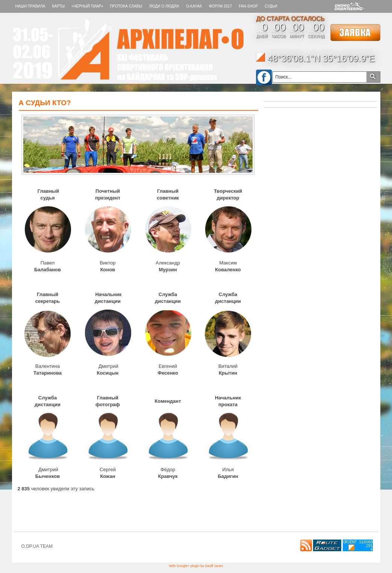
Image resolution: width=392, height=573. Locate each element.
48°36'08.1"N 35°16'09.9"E (315, 58)
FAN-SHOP (248, 6)
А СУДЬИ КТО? (45, 103)
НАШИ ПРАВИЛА (30, 6)
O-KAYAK (194, 6)
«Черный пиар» (87, 6)
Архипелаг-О (128, 50)
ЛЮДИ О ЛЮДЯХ (164, 6)
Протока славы (126, 6)
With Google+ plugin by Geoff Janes (196, 566)
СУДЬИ (271, 6)
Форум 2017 (221, 6)
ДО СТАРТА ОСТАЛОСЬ (290, 19)
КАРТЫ (58, 6)
